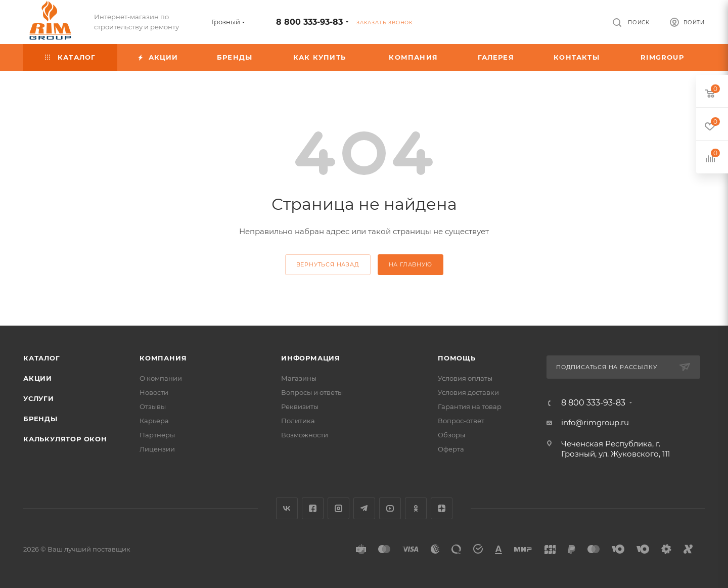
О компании (161, 378)
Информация (311, 358)
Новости (154, 392)
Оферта (451, 449)
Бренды (40, 419)
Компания (163, 358)
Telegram (364, 508)
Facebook (313, 508)
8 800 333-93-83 (309, 22)
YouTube (390, 508)
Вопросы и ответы (312, 392)
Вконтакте (287, 508)
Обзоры (451, 435)
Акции (38, 378)
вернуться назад (328, 264)
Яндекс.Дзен (442, 508)
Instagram (338, 508)
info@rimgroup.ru (595, 422)
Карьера (154, 421)
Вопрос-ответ (461, 421)
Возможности (305, 435)
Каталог (42, 358)
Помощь (457, 358)
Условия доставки (468, 392)
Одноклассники (416, 508)
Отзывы (153, 406)
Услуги (39, 398)
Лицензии (157, 449)
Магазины (299, 378)
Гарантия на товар (470, 406)
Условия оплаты (465, 378)
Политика (298, 421)
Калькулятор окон (65, 439)
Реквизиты (300, 406)
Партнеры (157, 435)
